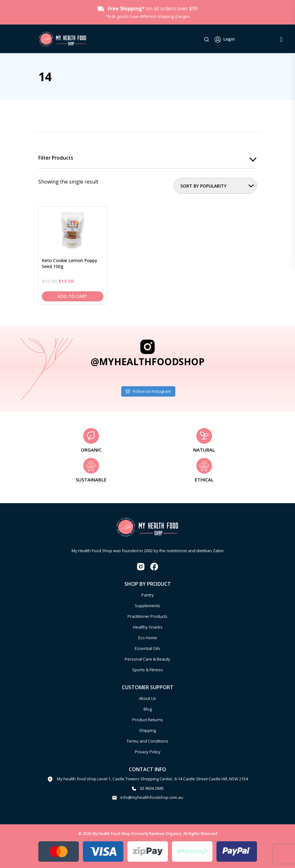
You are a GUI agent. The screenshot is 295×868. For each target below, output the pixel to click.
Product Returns (148, 720)
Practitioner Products (147, 616)
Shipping (147, 730)
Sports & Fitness (148, 670)
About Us (147, 698)
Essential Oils (147, 648)
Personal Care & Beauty (147, 659)
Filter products (57, 158)
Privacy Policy (148, 752)
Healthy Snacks (148, 627)
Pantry (148, 595)
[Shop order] (215, 186)
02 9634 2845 (152, 788)
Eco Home (148, 638)
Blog (148, 709)
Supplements (147, 606)
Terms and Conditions (147, 741)
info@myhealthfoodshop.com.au (152, 798)
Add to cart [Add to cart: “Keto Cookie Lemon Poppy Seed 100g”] (72, 296)
